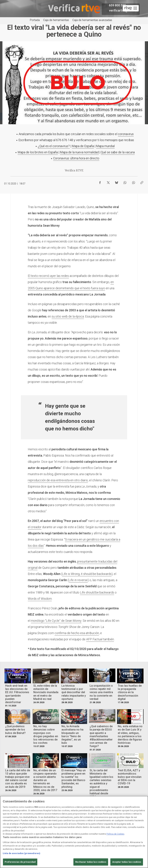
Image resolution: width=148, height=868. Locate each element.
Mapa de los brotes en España (38, 152)
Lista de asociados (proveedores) (22, 853)
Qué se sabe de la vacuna (118, 152)
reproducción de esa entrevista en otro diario (58, 480)
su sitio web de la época (68, 316)
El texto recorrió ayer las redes (48, 276)
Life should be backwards (97, 592)
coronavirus (126, 134)
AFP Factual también (100, 639)
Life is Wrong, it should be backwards (87, 574)
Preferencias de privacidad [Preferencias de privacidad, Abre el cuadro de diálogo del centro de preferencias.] (20, 862)
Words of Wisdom (40, 599)
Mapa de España (83, 146)
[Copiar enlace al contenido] (142, 182)
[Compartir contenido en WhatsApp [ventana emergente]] (125, 182)
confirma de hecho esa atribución (77, 633)
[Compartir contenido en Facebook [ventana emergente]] (100, 182)
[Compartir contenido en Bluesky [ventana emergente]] (117, 182)
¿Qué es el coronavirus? (54, 146)
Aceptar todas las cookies (127, 862)
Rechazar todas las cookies (91, 862)
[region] (74, 832)
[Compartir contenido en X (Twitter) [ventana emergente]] (108, 182)
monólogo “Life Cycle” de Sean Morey (56, 621)
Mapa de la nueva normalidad (79, 152)
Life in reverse (78, 580)
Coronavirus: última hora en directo (76, 158)
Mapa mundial (105, 146)
